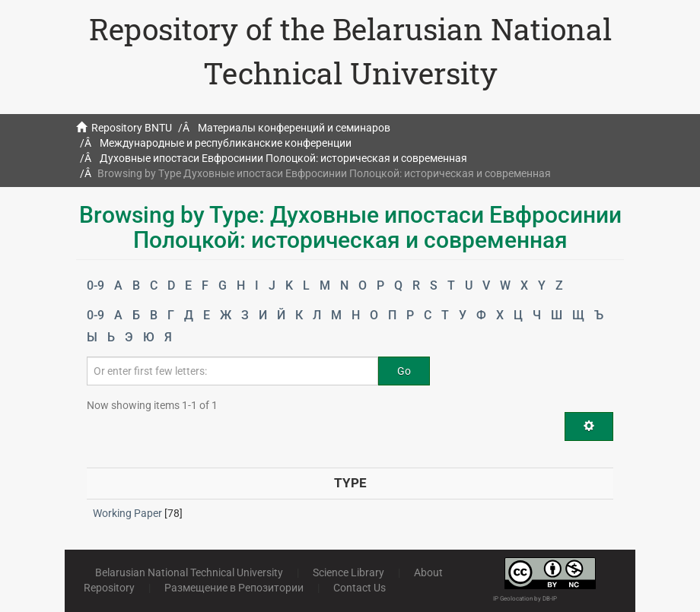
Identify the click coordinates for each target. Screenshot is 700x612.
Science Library (348, 572)
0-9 (95, 285)
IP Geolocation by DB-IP (525, 599)
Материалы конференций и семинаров (294, 128)
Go (404, 371)
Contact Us (360, 588)
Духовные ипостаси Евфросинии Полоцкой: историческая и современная (283, 158)
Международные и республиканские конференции (226, 143)
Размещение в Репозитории (234, 588)
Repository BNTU (132, 128)
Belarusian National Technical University (189, 572)
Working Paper (127, 513)
